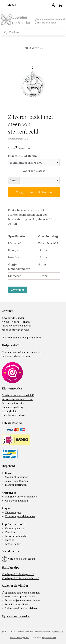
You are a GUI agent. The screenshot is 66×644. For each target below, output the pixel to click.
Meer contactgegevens (15, 330)
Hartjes (10, 540)
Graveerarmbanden (17, 501)
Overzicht (18, 290)
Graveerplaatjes (15, 528)
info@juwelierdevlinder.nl (17, 326)
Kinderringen (13, 512)
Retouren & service (13, 403)
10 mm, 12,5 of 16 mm (22, 156)
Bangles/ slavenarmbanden (21, 497)
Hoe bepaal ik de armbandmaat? (20, 578)
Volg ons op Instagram (18, 559)
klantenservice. (22, 356)
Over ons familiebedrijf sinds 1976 (21, 338)
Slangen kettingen (16, 485)
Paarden (10, 532)
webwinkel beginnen (20, 637)
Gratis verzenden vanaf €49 (18, 395)
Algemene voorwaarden (16, 616)
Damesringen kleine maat (20, 516)
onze (10, 356)
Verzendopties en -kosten (17, 399)
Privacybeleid (10, 411)
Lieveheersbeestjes (17, 536)
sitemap (56, 632)
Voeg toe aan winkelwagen (34, 192)
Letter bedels (13, 544)
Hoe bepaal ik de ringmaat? (18, 574)
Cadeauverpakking (13, 407)
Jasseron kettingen (17, 481)
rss (62, 632)
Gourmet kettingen (17, 477)
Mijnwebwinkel (49, 637)
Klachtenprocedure (13, 415)
